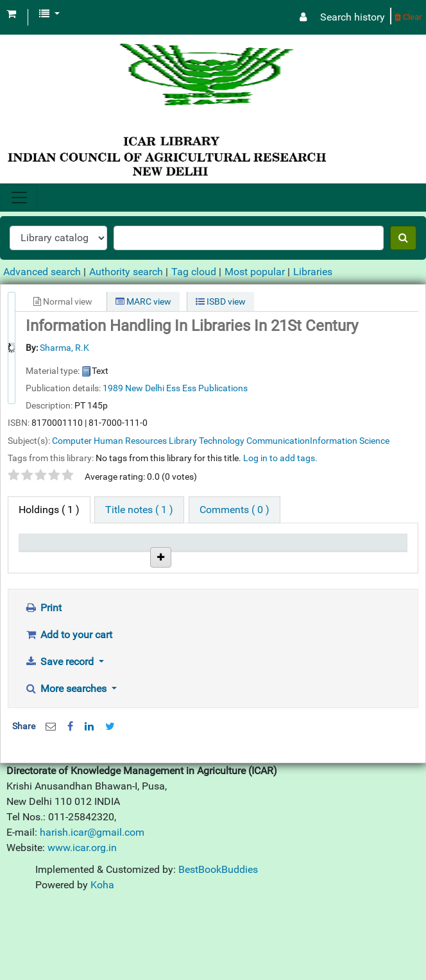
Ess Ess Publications (207, 388)
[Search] (403, 238)
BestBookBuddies (218, 948)
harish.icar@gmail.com (92, 910)
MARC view (143, 301)
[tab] (139, 510)
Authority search (126, 272)
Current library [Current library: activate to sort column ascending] (107, 554)
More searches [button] (67, 767)
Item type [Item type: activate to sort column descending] (46, 560)
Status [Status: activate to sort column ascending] (234, 560)
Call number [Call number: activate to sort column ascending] (172, 554)
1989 (113, 388)
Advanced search (42, 272)
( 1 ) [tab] (49, 510)
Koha (102, 963)
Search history (353, 17)
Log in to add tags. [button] (280, 458)
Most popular (255, 272)
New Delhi (145, 388)
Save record (60, 740)
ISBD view (221, 301)
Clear (408, 17)
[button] (11, 14)
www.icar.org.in (82, 926)
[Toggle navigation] (19, 198)
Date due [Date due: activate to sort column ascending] (303, 560)
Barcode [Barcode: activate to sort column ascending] (367, 560)
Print (43, 686)
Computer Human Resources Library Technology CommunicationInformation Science (221, 441)
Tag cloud (194, 272)
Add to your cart (68, 713)
